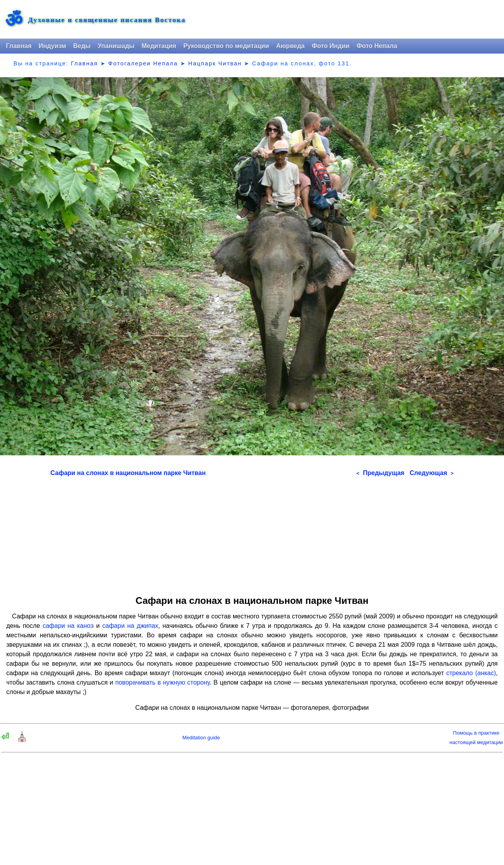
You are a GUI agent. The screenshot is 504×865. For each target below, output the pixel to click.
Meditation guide (201, 738)
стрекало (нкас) (471, 673)
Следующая (432, 473)
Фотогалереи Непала (143, 63)
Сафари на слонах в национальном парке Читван (128, 473)
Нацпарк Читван (215, 63)
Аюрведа (290, 46)
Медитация (159, 46)
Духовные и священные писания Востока (107, 20)
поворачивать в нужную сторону (163, 682)
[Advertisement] (252, 533)
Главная (19, 46)
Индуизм (52, 46)
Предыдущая (380, 473)
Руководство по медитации (226, 46)
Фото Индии (331, 46)
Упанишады (116, 46)
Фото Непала (377, 46)
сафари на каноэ (68, 626)
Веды (82, 46)
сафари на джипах (130, 626)
